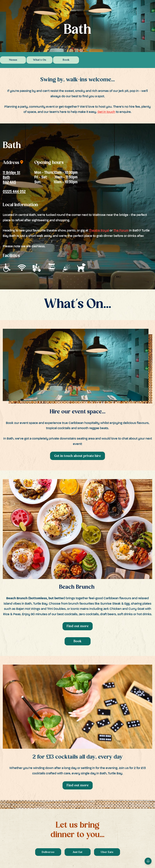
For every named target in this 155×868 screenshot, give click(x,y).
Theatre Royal (99, 231)
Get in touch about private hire (77, 456)
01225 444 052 (14, 192)
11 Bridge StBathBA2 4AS (11, 177)
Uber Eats (107, 852)
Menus (13, 60)
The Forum (121, 231)
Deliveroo (48, 852)
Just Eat (77, 852)
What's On (40, 60)
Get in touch (106, 112)
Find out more (78, 626)
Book (66, 60)
